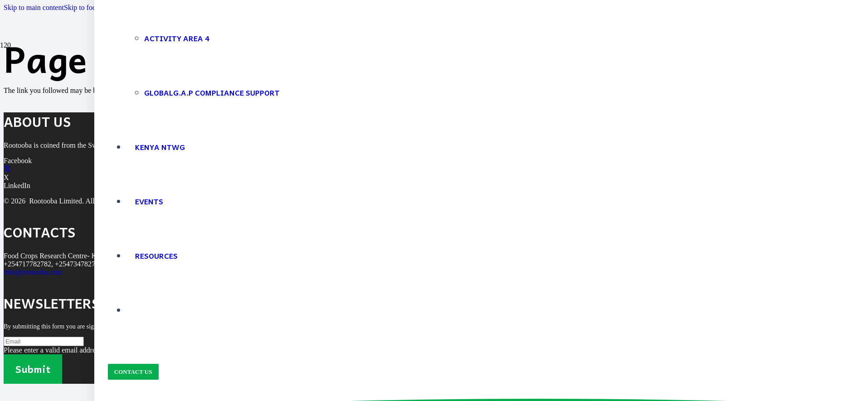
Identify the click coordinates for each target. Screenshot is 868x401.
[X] (7, 169)
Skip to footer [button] (84, 7)
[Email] (44, 341)
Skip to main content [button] (34, 7)
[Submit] (33, 369)
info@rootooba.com (33, 272)
